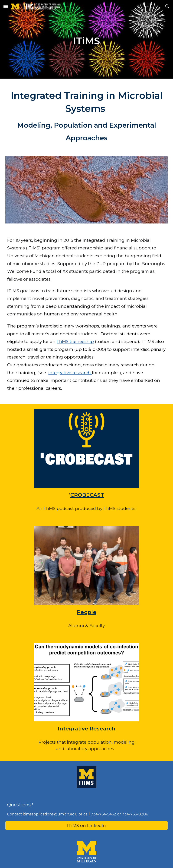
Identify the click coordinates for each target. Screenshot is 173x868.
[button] (6, 6)
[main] (86, 39)
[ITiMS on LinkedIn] (86, 825)
